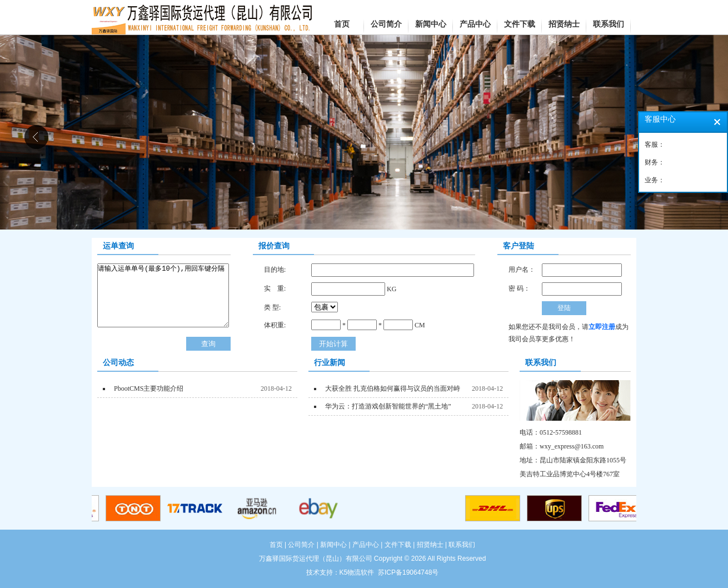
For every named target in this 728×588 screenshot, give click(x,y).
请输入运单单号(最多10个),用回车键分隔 (163, 295)
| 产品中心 (364, 545)
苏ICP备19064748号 (408, 572)
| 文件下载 (396, 545)
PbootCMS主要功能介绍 (148, 388)
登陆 (564, 308)
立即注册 (602, 327)
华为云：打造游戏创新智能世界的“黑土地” (387, 406)
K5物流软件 (357, 572)
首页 (276, 545)
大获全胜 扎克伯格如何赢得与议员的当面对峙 (392, 388)
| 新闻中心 (332, 545)
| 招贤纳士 (428, 545)
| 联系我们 (460, 545)
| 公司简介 (299, 545)
